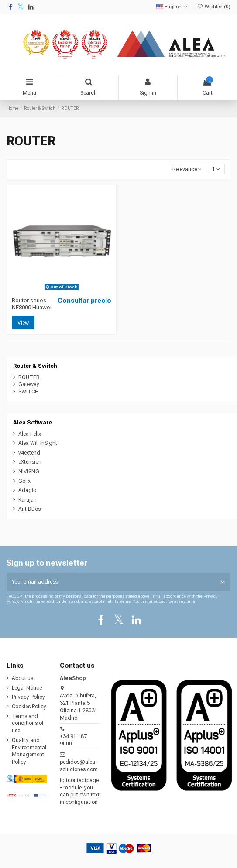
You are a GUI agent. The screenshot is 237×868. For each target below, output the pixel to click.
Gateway (29, 384)
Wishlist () (214, 7)
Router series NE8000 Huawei (32, 304)
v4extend (29, 453)
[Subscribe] (223, 582)
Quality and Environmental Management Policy (29, 751)
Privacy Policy (28, 697)
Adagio (27, 490)
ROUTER (29, 377)
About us (22, 678)
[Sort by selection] (187, 169)
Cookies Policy (29, 707)
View (23, 323)
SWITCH (29, 392)
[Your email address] (111, 582)
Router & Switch (35, 366)
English (173, 7)
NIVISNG (29, 472)
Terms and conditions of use (27, 724)
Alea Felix (30, 434)
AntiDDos (29, 509)
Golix (24, 481)
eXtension (30, 462)
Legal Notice (27, 688)
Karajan (27, 500)
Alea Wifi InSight (38, 443)
